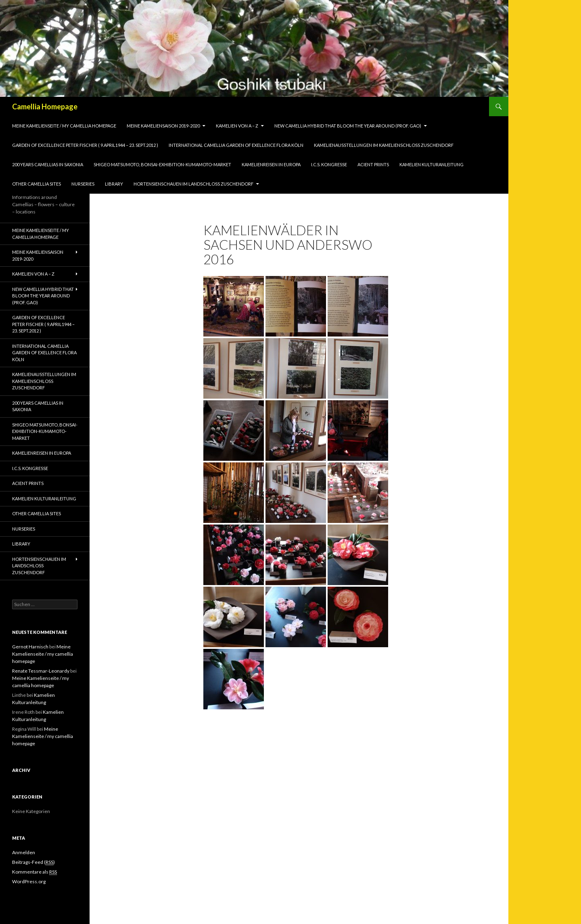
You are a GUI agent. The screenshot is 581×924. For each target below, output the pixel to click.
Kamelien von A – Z (237, 126)
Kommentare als (34, 872)
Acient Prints (373, 164)
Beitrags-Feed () (33, 862)
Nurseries (83, 184)
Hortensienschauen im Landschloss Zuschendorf (193, 184)
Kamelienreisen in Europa (271, 164)
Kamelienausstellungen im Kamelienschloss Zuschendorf (384, 145)
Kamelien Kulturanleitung (432, 164)
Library (114, 184)
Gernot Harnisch (30, 647)
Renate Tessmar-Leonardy (41, 671)
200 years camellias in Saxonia (48, 164)
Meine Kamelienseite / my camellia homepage (64, 126)
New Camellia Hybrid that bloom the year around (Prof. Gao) (348, 126)
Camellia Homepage (45, 107)
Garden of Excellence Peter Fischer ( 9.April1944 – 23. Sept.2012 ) (85, 145)
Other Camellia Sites (37, 184)
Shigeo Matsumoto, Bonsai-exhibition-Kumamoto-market (162, 164)
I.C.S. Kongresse (329, 164)
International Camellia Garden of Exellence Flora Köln (236, 145)
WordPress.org (29, 881)
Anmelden (24, 852)
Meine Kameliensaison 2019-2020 (163, 126)
